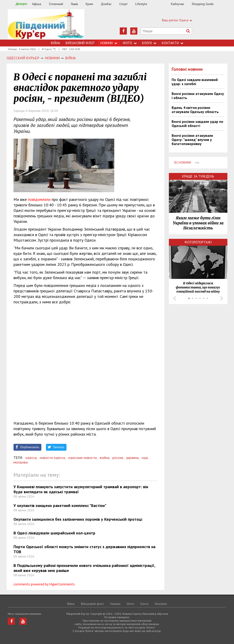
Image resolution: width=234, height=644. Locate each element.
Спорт (123, 4)
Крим (89, 4)
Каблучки (177, 4)
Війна (56, 43)
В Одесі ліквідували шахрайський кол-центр (54, 533)
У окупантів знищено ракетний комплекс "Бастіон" (60, 505)
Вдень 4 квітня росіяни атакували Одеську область (195, 110)
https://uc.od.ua (46, 24)
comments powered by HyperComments (44, 584)
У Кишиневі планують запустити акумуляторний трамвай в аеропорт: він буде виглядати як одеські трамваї (81, 489)
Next (222, 298)
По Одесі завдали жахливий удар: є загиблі (195, 82)
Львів (74, 4)
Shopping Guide (203, 4)
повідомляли (39, 199)
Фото (130, 43)
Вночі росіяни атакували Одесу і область (198, 96)
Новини (109, 43)
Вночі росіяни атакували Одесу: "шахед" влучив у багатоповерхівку (192, 140)
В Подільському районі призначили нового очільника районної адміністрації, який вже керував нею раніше (84, 568)
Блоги (149, 43)
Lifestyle (141, 4)
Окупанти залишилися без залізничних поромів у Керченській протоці (78, 519)
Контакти (173, 43)
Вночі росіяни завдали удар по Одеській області (197, 124)
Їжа (161, 4)
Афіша (37, 4)
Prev (175, 298)
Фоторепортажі (198, 242)
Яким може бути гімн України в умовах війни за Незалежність (198, 223)
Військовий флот (80, 43)
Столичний (56, 4)
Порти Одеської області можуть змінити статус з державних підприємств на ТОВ (84, 549)
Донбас (106, 4)
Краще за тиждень (198, 176)
